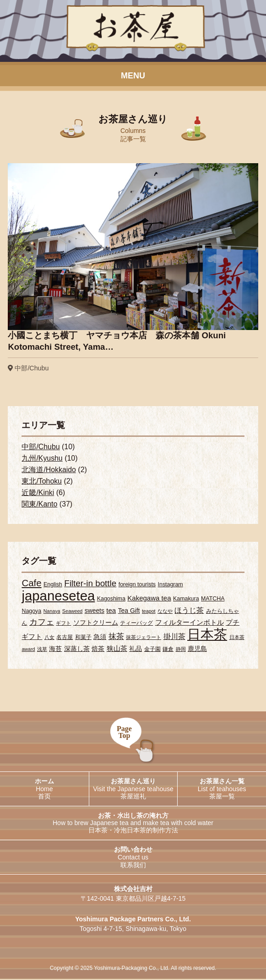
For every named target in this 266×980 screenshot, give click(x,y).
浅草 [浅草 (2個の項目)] (42, 650)
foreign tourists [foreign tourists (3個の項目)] (137, 585)
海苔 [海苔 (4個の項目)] (55, 650)
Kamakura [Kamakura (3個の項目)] (186, 599)
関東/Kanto (39, 504)
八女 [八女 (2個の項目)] (49, 638)
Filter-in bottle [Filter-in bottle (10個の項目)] (90, 584)
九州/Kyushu (42, 459)
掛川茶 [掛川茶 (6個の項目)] (174, 637)
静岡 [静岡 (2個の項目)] (181, 650)
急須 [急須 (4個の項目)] (100, 638)
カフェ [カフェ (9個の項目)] (42, 623)
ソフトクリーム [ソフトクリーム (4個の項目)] (96, 623)
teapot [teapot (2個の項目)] (149, 611)
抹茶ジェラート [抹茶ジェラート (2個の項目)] (144, 638)
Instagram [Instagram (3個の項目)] (171, 585)
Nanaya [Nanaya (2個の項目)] (52, 611)
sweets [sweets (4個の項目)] (95, 611)
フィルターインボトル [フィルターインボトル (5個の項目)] (190, 623)
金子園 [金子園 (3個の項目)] (152, 650)
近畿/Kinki (38, 493)
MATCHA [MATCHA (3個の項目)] (213, 599)
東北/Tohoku (42, 482)
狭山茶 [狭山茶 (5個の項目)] (117, 649)
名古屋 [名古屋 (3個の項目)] (65, 638)
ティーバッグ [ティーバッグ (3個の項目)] (136, 624)
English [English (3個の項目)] (53, 585)
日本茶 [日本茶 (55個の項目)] (207, 635)
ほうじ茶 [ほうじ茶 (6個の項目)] (189, 611)
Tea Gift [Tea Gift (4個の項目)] (129, 611)
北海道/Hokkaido (49, 470)
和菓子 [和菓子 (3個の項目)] (83, 638)
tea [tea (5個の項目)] (111, 611)
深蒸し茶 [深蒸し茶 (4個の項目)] (77, 650)
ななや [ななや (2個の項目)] (165, 611)
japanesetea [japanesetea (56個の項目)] (58, 596)
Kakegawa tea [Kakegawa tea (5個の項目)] (149, 598)
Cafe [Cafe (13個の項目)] (31, 584)
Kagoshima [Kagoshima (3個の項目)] (111, 599)
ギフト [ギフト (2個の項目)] (63, 624)
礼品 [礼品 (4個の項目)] (136, 650)
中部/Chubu (41, 447)
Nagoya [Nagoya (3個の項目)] (31, 611)
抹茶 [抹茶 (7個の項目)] (116, 637)
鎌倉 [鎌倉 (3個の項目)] (168, 650)
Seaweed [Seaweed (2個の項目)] (72, 611)
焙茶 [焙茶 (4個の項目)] (98, 650)
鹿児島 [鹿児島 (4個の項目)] (197, 650)
